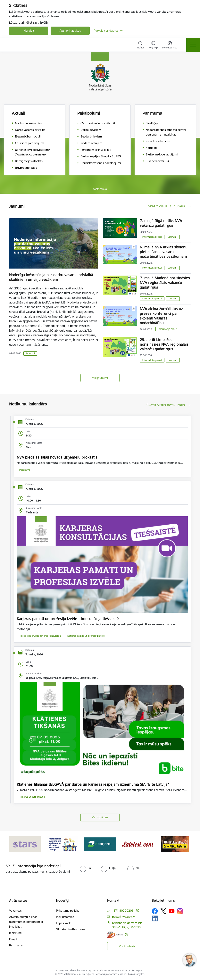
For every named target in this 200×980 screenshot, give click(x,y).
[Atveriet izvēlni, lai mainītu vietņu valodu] (153, 45)
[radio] (85, 868)
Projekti (14, 939)
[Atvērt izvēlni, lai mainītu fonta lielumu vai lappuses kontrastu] (170, 46)
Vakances (15, 911)
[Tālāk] (184, 844)
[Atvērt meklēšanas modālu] (140, 46)
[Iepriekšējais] (16, 844)
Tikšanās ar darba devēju (32, 797)
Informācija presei (152, 237)
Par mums (16, 945)
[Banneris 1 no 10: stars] (25, 844)
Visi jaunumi (100, 378)
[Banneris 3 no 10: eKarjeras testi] (100, 844)
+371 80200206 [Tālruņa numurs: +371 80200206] (123, 911)
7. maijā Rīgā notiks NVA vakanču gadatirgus (161, 223)
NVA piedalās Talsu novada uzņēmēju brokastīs (57, 457)
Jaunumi (30, 353)
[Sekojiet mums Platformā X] (163, 911)
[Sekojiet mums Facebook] (155, 911)
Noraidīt (29, 31)
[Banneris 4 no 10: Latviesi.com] (137, 844)
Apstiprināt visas (70, 31)
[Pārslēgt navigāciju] (193, 45)
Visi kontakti (127, 946)
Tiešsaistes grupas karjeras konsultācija (40, 636)
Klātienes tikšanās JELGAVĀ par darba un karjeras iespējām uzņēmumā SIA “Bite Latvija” (93, 784)
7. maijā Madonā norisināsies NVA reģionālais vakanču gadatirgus (165, 283)
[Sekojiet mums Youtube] (172, 911)
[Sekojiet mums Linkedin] (155, 918)
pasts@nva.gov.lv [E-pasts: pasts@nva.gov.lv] (123, 917)
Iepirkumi (15, 933)
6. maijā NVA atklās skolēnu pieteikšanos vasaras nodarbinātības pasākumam (164, 252)
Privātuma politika (68, 911)
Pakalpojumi (89, 113)
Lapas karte (64, 923)
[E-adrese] (115, 935)
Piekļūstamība (65, 917)
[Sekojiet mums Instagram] (180, 911)
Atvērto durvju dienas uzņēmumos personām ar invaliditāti (26, 922)
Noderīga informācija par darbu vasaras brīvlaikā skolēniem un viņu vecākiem (51, 277)
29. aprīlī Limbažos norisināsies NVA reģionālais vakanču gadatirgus (164, 344)
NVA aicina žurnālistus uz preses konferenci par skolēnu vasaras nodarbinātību (161, 316)
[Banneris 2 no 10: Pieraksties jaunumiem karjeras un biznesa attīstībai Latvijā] (62, 844)
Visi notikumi (100, 817)
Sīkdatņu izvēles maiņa (71, 929)
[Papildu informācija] (138, 910)
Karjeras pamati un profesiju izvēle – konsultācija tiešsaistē (68, 619)
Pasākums (25, 470)
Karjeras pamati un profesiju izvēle (86, 636)
